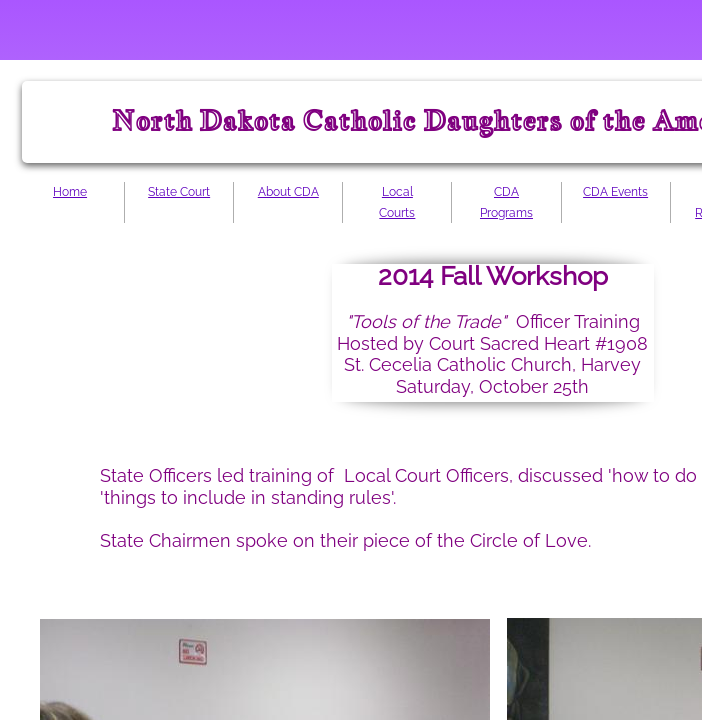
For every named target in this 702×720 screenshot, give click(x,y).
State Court (179, 192)
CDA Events (615, 192)
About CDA (288, 192)
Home (70, 192)
